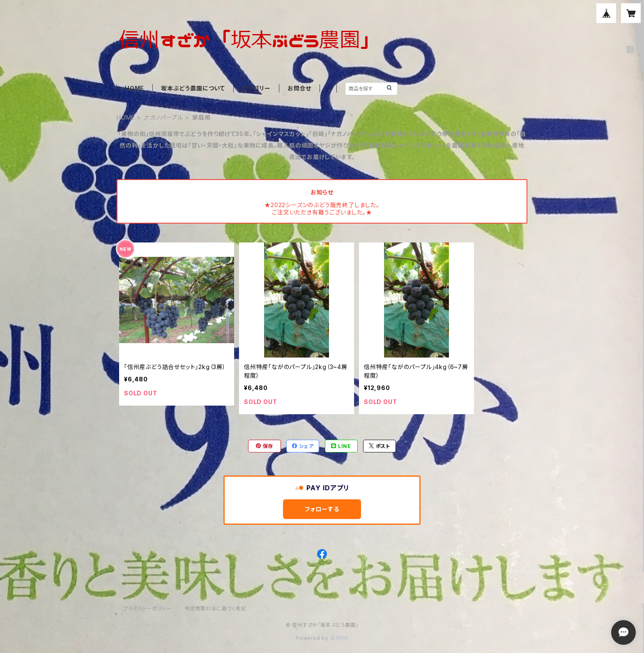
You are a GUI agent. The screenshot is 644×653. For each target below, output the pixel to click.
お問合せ (299, 88)
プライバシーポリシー (147, 608)
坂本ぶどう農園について (193, 88)
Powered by (322, 638)
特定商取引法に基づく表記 (216, 608)
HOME (135, 88)
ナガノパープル (164, 117)
